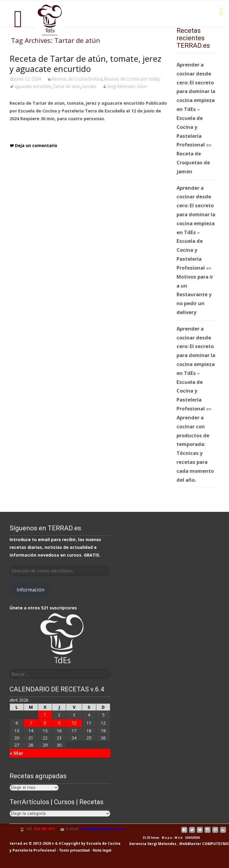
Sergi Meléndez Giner (127, 86)
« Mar (16, 753)
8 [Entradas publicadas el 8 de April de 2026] (45, 723)
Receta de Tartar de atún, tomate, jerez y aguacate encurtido (85, 64)
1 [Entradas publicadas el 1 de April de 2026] (45, 715)
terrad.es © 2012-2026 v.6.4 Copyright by (48, 843)
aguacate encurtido (33, 86)
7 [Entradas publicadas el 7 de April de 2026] (31, 723)
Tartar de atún (67, 86)
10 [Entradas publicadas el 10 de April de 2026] (74, 723)
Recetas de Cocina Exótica (77, 79)
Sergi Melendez (161, 844)
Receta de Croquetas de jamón (193, 162)
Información (31, 590)
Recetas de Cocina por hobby (132, 79)
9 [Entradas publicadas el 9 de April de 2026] (59, 723)
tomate (89, 86)
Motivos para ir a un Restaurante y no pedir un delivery (195, 294)
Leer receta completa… (38, 130)
